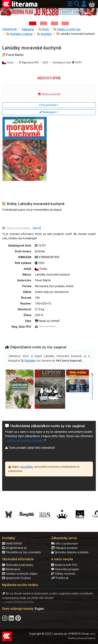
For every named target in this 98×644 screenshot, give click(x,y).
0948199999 (12, 544)
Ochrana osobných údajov (20, 574)
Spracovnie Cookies (17, 578)
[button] (69, 4)
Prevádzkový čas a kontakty (22, 552)
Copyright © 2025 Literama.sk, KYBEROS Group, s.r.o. (62, 634)
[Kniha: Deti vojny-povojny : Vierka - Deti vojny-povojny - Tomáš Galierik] (54, 23)
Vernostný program (65, 569)
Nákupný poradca (64, 548)
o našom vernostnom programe (25, 440)
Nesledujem (48, 112)
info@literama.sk (14, 548)
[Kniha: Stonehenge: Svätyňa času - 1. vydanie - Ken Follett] (65, 23)
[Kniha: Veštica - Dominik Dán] (44, 23)
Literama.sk (10, 29)
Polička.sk (60, 578)
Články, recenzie (63, 574)
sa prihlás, (27, 467)
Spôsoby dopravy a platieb (70, 552)
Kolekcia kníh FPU (64, 565)
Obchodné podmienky (18, 565)
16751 (77, 62)
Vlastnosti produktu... (18, 228)
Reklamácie (11, 569)
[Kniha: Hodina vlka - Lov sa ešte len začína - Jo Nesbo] (33, 23)
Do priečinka (48, 105)
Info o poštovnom (65, 544)
